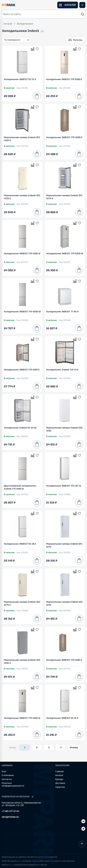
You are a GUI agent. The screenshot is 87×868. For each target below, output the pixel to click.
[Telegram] (83, 822)
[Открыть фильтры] (75, 40)
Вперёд (74, 747)
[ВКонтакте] (83, 829)
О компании (8, 775)
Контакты (7, 779)
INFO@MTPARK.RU (10, 817)
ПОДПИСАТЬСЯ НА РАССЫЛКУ (18, 797)
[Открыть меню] (82, 5)
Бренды (59, 779)
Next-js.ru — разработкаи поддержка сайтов (24, 865)
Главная (59, 772)
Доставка (60, 783)
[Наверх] (82, 844)
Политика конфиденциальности (13, 785)
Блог (4, 772)
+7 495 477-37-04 (10, 811)
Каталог (8, 24)
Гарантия (60, 787)
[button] (43, 14)
